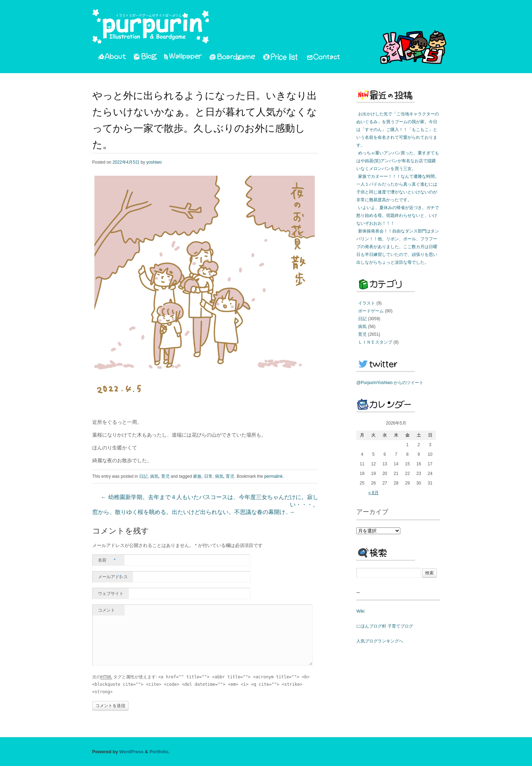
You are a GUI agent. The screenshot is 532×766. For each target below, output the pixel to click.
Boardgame (232, 58)
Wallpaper (183, 58)
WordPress (131, 752)
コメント (106, 610)
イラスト (367, 303)
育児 (165, 476)
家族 (197, 476)
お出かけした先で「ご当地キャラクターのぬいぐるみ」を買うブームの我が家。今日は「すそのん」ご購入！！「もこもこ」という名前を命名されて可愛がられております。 (398, 130)
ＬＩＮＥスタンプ (375, 342)
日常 (208, 476)
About (112, 58)
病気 (154, 476)
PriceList (281, 58)
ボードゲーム (371, 311)
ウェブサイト (111, 593)
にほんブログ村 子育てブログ (385, 626)
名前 (107, 560)
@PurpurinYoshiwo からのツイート (390, 383)
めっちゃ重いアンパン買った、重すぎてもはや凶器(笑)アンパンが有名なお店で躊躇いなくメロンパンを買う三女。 (398, 161)
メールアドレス (113, 577)
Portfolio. (160, 752)
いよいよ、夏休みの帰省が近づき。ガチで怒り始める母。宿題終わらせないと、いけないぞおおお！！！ (398, 215)
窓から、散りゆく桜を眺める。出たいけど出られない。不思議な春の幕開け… (194, 513)
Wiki (360, 611)
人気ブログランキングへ (380, 641)
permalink (273, 476)
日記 (143, 476)
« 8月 (374, 493)
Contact (324, 58)
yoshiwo (154, 162)
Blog (145, 58)
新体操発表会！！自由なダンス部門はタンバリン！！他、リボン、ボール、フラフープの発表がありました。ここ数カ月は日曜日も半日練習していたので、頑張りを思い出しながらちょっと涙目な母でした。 (398, 247)
